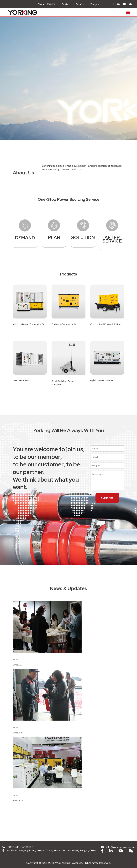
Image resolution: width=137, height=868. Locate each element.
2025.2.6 (17, 735)
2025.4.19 (18, 803)
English (66, 4)
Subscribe (107, 498)
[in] (118, 4)
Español (80, 4)
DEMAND (25, 238)
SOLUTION (83, 238)
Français (95, 4)
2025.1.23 (18, 668)
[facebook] (113, 4)
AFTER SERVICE (112, 239)
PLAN (54, 238)
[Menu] (128, 12)
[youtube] (124, 4)
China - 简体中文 (47, 4)
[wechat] (130, 4)
